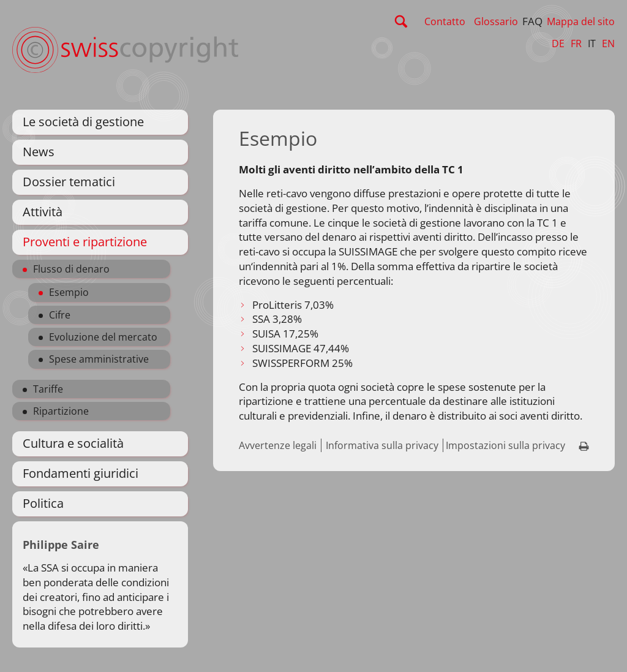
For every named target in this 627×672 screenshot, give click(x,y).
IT (592, 43)
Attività (43, 212)
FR (576, 43)
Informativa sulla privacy (382, 445)
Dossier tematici (69, 182)
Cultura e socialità (73, 443)
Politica (43, 503)
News (39, 152)
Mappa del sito (581, 21)
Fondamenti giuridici (81, 473)
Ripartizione (61, 411)
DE (558, 43)
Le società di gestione (83, 122)
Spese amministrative (99, 359)
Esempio (69, 292)
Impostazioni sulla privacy (505, 445)
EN (608, 43)
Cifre (60, 315)
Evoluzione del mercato (103, 337)
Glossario (496, 21)
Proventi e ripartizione (85, 242)
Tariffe (48, 389)
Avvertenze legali (278, 445)
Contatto (445, 21)
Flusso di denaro (71, 269)
